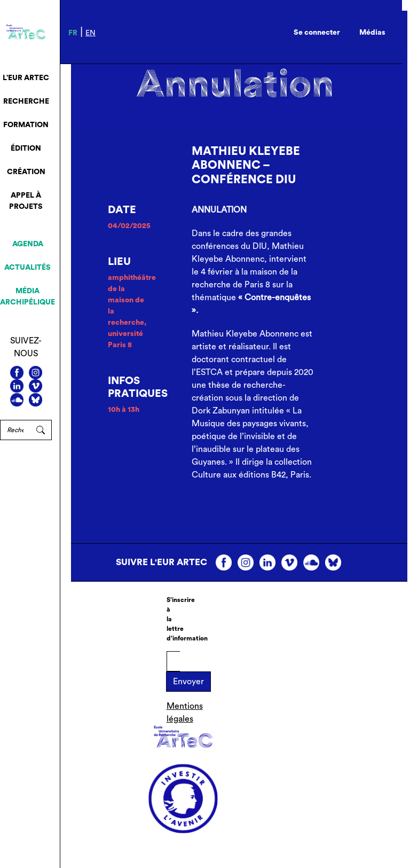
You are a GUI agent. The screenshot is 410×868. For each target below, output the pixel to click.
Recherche (26, 101)
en (90, 33)
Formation (26, 125)
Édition (26, 148)
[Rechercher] (15, 430)
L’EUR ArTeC (26, 78)
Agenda (28, 244)
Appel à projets (26, 201)
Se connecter (317, 33)
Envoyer (188, 682)
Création (26, 172)
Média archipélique (27, 297)
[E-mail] (173, 661)
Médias (372, 33)
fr (73, 33)
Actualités (27, 268)
